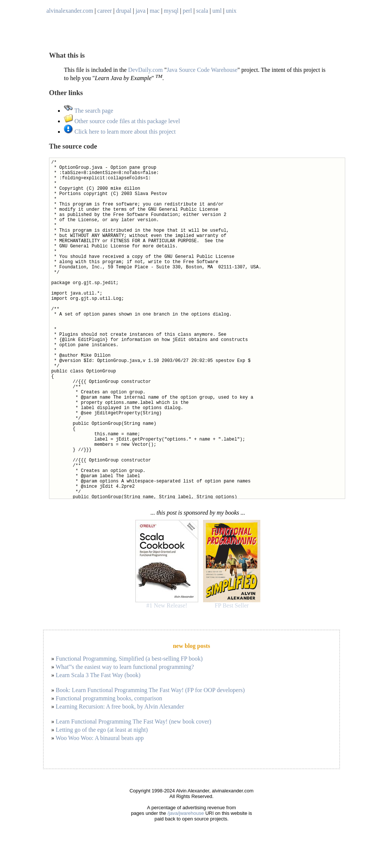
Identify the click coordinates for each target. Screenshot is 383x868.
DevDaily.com (146, 70)
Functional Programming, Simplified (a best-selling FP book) (129, 659)
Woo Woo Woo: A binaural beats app (100, 738)
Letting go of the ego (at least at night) (102, 730)
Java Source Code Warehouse (202, 70)
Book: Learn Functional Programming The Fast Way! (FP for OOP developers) (150, 690)
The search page (89, 111)
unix (231, 11)
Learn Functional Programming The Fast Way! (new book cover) (134, 721)
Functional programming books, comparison (109, 698)
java (140, 11)
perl (187, 11)
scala (202, 11)
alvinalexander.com (70, 11)
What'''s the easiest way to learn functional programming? (125, 667)
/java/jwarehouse (186, 813)
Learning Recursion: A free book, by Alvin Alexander (120, 706)
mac (155, 11)
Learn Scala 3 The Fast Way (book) (98, 675)
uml (217, 11)
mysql (171, 11)
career (105, 11)
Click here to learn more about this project (120, 132)
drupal (124, 11)
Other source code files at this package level (122, 121)
